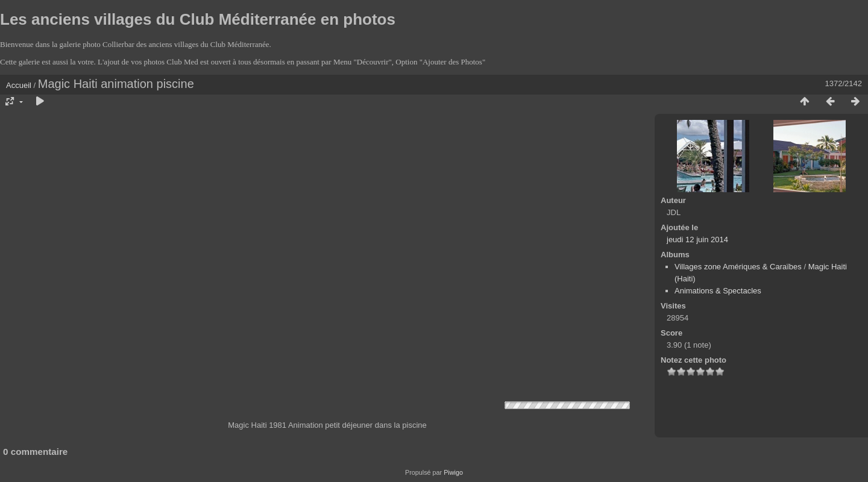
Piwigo (453, 472)
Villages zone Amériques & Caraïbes (738, 267)
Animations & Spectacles (718, 291)
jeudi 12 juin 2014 (697, 239)
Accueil (19, 85)
